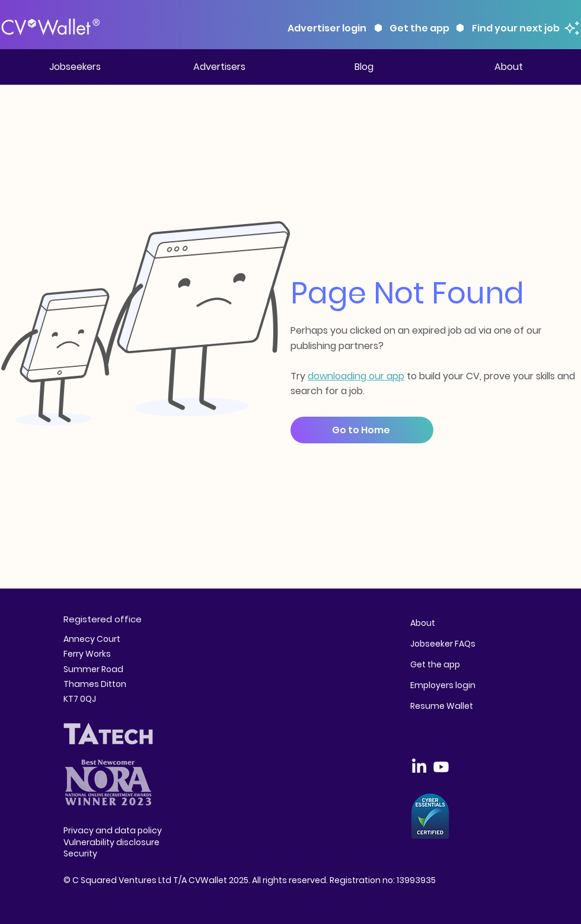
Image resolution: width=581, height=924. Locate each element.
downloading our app (356, 376)
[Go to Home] (362, 430)
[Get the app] (420, 28)
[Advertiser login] (328, 28)
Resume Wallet (442, 706)
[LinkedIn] (419, 767)
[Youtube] (441, 767)
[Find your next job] (525, 28)
